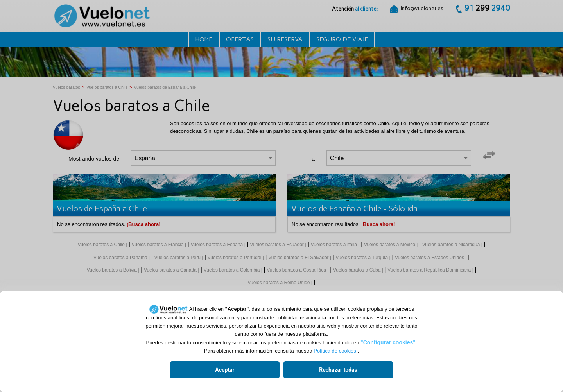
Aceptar (225, 370)
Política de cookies (335, 351)
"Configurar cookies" (388, 342)
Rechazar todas (338, 370)
